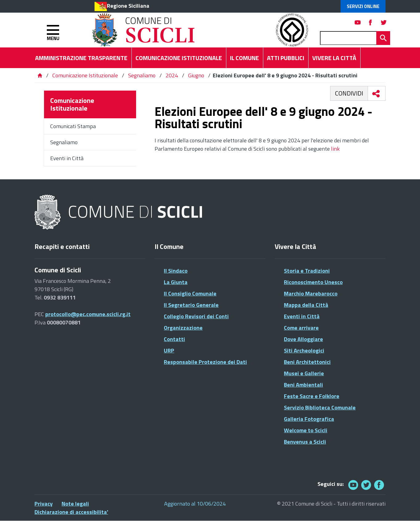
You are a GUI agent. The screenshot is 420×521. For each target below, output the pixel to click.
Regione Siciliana (128, 6)
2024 (172, 75)
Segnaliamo (142, 75)
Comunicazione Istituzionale (85, 75)
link (335, 149)
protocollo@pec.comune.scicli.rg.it (88, 314)
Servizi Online (363, 6)
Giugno (196, 75)
